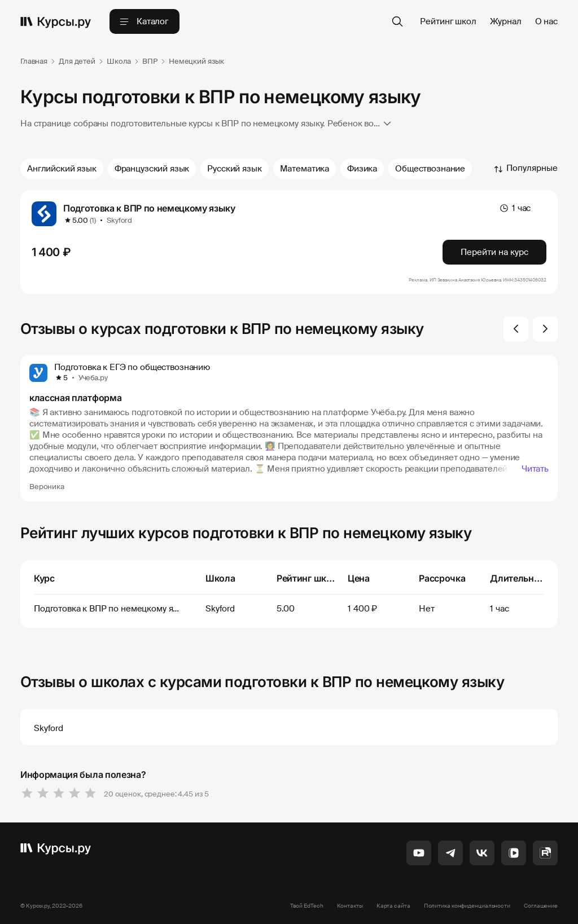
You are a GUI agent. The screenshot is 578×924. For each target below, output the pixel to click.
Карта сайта (393, 906)
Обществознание (430, 169)
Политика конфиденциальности (467, 906)
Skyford (119, 220)
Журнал (506, 21)
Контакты (350, 906)
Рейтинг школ (448, 21)
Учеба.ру (93, 378)
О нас (546, 21)
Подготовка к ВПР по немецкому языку (149, 208)
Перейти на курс (494, 252)
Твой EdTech (307, 906)
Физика (362, 169)
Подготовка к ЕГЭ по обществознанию (132, 367)
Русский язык (234, 169)
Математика (305, 169)
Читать (535, 469)
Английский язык (62, 169)
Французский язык (152, 169)
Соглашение (541, 906)
